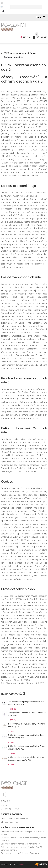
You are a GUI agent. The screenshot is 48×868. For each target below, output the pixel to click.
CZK (4, 7)
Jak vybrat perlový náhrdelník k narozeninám (21, 844)
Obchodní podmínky (13, 57)
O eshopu (6, 801)
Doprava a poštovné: (10, 809)
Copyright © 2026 (13, 864)
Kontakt (4, 806)
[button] (41, 17)
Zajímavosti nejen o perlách (17, 827)
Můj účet (26, 37)
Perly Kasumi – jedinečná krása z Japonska (20, 853)
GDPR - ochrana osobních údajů (20, 53)
